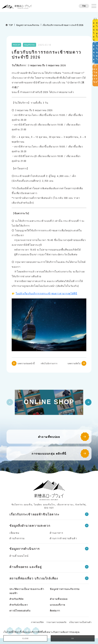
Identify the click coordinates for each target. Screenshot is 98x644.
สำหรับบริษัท (17, 599)
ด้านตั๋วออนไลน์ (19, 556)
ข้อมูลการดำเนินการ (25, 549)
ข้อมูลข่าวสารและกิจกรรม (65, 589)
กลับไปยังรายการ (49, 363)
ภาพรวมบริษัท (37, 622)
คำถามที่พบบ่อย (49, 437)
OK (73, 638)
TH (84, 6)
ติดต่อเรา (55, 611)
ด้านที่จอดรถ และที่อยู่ (26, 567)
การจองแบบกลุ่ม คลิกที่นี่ (49, 453)
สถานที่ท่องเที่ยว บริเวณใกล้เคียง (34, 578)
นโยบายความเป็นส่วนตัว (80, 622)
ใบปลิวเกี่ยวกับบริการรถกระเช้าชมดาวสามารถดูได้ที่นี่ (46, 293)
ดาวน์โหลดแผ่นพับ (20, 611)
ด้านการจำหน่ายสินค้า (63, 538)
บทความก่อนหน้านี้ (26, 363)
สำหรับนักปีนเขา (19, 605)
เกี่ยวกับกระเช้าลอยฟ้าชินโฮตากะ (34, 514)
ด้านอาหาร (56, 533)
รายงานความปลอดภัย (56, 622)
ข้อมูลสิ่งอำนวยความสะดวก (30, 525)
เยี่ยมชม (14, 533)
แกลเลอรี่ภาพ (58, 605)
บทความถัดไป (74, 363)
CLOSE (25, 638)
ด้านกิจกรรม (17, 538)
